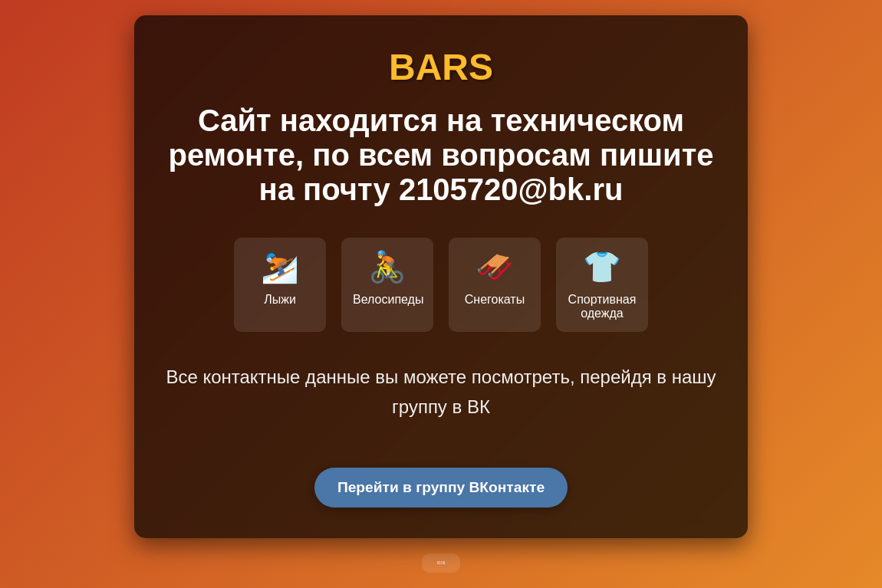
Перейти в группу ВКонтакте (441, 487)
